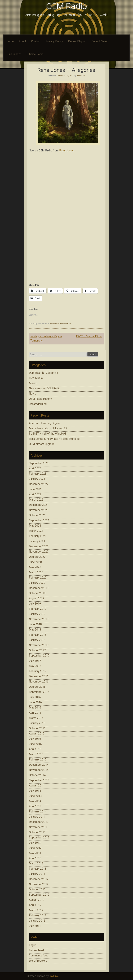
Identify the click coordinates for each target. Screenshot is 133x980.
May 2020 (35, 567)
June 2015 (35, 744)
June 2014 (35, 796)
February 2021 (38, 536)
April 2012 (35, 905)
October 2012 (37, 889)
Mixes (33, 383)
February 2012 (38, 915)
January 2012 (37, 921)
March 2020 (36, 572)
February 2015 (38, 760)
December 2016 (39, 676)
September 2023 (39, 463)
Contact (36, 41)
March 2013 (36, 863)
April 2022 (35, 494)
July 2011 (35, 926)
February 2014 (38, 811)
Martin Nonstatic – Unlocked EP (48, 428)
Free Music (36, 378)
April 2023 (35, 468)
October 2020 (37, 557)
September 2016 (39, 692)
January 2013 (37, 874)
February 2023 (38, 474)
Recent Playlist (77, 41)
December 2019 (39, 588)
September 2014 (39, 780)
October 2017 (37, 650)
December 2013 (39, 822)
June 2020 (35, 562)
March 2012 (36, 910)
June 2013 (35, 848)
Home (10, 41)
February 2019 (38, 609)
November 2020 (39, 552)
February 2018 (38, 635)
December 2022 (39, 484)
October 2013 (37, 832)
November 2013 (39, 827)
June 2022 (35, 489)
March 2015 (36, 754)
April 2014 (35, 806)
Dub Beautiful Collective (43, 373)
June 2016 (35, 702)
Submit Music (100, 41)
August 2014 (37, 786)
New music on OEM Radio (61, 323)
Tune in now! (14, 54)
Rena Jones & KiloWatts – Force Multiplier (55, 439)
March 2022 (36, 500)
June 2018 (35, 624)
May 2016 (35, 708)
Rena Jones (66, 150)
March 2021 (36, 531)
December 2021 (39, 505)
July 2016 (35, 697)
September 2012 (39, 895)
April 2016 (35, 713)
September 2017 (39, 656)
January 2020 (37, 583)
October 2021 (37, 515)
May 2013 (35, 853)
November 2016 (39, 682)
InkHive (54, 976)
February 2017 (38, 671)
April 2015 (35, 749)
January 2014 (37, 817)
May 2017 (35, 666)
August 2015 (37, 734)
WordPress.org (38, 961)
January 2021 (37, 541)
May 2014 (35, 801)
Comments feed (39, 955)
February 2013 (38, 869)
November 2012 (39, 884)
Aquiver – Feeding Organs (45, 423)
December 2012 (39, 879)
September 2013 (39, 837)
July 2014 (35, 791)
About (22, 41)
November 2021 (39, 510)
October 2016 (37, 687)
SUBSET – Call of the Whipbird (47, 434)
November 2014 (39, 770)
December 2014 (39, 765)
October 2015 (37, 728)
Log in (33, 945)
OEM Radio (67, 6)
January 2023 (37, 479)
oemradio (81, 76)
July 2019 (35, 604)
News (32, 394)
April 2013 (35, 858)
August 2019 (37, 598)
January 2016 (37, 723)
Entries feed (36, 950)
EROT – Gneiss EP (89, 336)
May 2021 (35, 526)
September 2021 (39, 520)
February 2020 (38, 578)
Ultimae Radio (35, 54)
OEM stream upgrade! (42, 444)
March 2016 (36, 718)
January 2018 (37, 640)
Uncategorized (38, 404)
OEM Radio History (40, 399)
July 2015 (35, 739)
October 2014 (37, 775)
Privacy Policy (54, 41)
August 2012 (37, 900)
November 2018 (39, 619)
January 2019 (37, 614)
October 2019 (37, 593)
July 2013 (35, 843)
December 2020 (39, 546)
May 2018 (35, 630)
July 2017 (35, 661)
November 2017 (39, 645)
